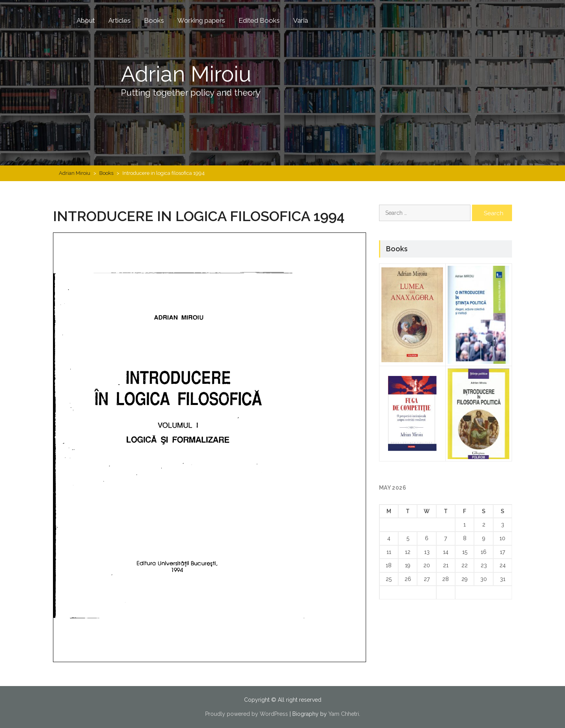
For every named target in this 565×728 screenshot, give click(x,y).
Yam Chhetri (344, 714)
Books (154, 20)
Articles (119, 20)
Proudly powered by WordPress (247, 714)
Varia (301, 20)
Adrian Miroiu (192, 73)
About (86, 20)
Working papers (201, 20)
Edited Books (259, 20)
